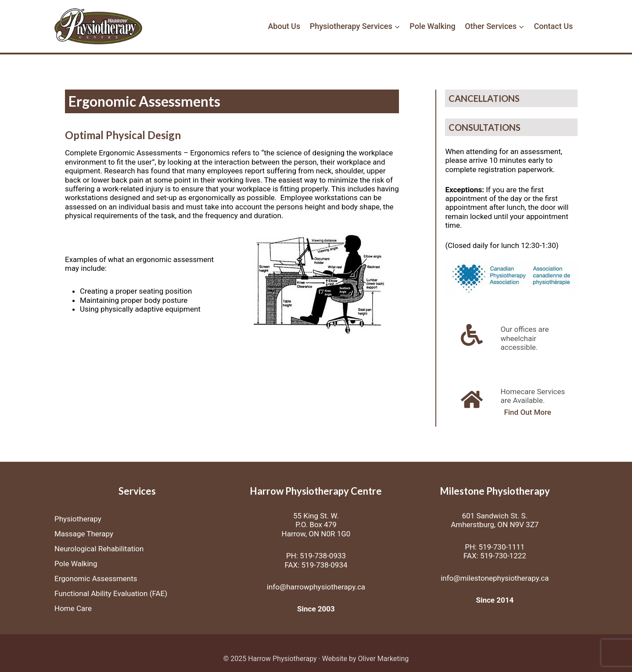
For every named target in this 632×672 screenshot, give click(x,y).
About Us (284, 26)
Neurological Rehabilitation (99, 549)
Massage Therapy (84, 534)
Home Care (73, 608)
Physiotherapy (78, 519)
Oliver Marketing (383, 659)
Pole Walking (432, 26)
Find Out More (528, 412)
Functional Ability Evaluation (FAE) (111, 593)
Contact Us (554, 26)
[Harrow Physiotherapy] (98, 27)
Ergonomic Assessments (96, 579)
